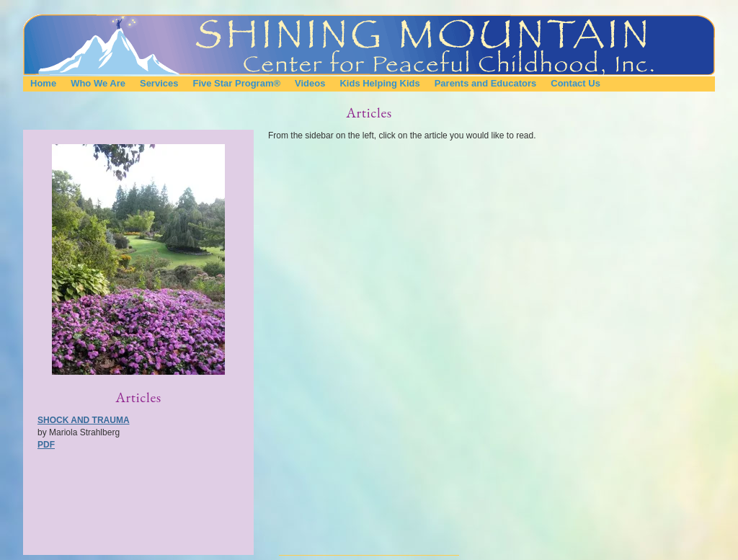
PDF (46, 445)
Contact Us (575, 83)
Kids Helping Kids (379, 83)
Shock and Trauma (84, 420)
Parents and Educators (486, 83)
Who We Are (98, 83)
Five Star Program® (236, 83)
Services (159, 83)
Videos (310, 83)
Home (43, 83)
